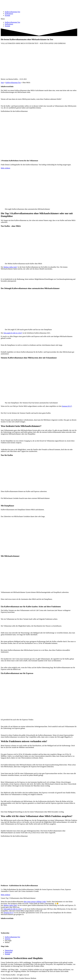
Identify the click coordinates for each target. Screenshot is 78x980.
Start (2, 83)
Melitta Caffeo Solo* (11, 267)
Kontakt (8, 15)
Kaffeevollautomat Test (12, 12)
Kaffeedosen (9, 14)
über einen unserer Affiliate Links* (35, 902)
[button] (39, 19)
